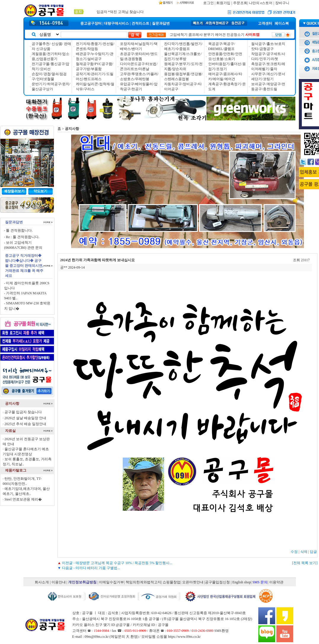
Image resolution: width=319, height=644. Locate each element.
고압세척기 (179, 35)
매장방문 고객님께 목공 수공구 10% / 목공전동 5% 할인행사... (124, 563)
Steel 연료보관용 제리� (23, 499)
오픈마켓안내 (193, 582)
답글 (313, 552)
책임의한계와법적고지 (143, 582)
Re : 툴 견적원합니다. (23, 237)
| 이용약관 (275, 582)
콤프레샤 (195, 35)
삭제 (304, 552)
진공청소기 (235, 35)
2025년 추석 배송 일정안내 (25, 424)
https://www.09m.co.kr (184, 637)
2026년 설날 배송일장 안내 (25, 418)
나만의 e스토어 (261, 3)
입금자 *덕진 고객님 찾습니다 (120, 11)
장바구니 (282, 3)
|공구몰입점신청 (217, 582)
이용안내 (59, 582)
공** (64, 267)
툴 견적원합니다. (19, 230)
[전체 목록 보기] (305, 563)
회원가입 (223, 3)
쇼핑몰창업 (171, 582)
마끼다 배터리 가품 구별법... (98, 568)
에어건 (220, 35)
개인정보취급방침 (82, 582)
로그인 (209, 3)
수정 (294, 552)
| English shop (241, 582)
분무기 (209, 35)
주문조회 (240, 3)
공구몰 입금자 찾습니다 (23, 412)
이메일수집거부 (111, 582)
